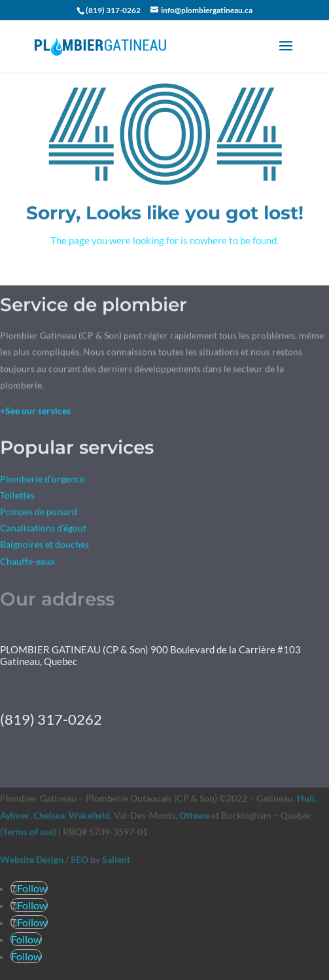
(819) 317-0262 (113, 10)
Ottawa (194, 815)
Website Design (32, 859)
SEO (79, 859)
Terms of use (28, 832)
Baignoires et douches (44, 546)
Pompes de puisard (39, 513)
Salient (116, 859)
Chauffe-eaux (27, 562)
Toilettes (17, 497)
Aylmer (15, 815)
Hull (306, 799)
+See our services (35, 411)
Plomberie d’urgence (42, 480)
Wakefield (88, 815)
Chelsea (49, 815)
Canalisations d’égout (43, 529)
